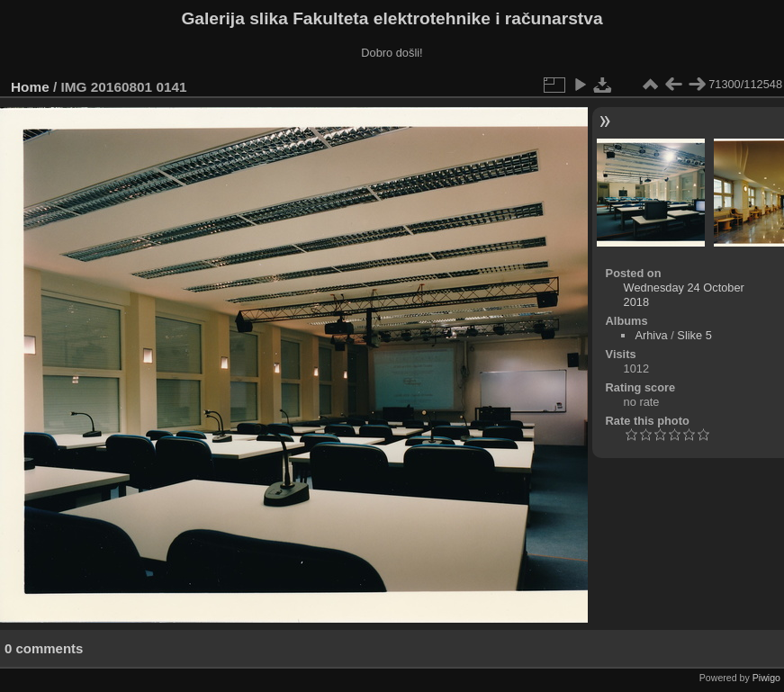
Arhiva (651, 335)
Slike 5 (694, 335)
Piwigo (766, 678)
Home (30, 87)
